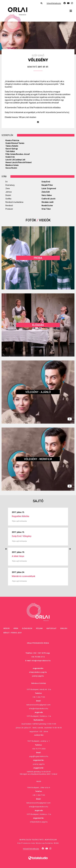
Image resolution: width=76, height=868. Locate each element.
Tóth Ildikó (10, 151)
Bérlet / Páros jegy (13, 633)
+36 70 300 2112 (38, 657)
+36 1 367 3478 (39, 653)
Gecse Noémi (11, 168)
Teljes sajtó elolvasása (19, 521)
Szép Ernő (46, 182)
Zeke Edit (46, 192)
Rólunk (39, 628)
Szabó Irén (10, 157)
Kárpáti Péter (47, 185)
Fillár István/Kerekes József (18, 154)
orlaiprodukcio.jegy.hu (38, 672)
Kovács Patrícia (12, 140)
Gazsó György (12, 149)
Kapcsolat (52, 628)
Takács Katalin (12, 146)
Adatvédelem (51, 840)
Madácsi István (12, 165)
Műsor (7, 628)
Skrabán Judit (47, 202)
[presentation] (6, 549)
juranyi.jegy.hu (38, 676)
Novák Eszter (47, 206)
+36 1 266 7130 (39, 697)
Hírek (16, 628)
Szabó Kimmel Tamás (15, 143)
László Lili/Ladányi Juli (15, 160)
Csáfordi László (48, 199)
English (64, 628)
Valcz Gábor (47, 195)
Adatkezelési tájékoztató (31, 840)
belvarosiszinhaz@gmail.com (39, 705)
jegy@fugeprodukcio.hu (39, 756)
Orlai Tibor (46, 209)
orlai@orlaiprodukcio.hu (41, 661)
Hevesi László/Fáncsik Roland (18, 162)
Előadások (27, 628)
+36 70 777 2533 (39, 749)
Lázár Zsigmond (49, 188)
